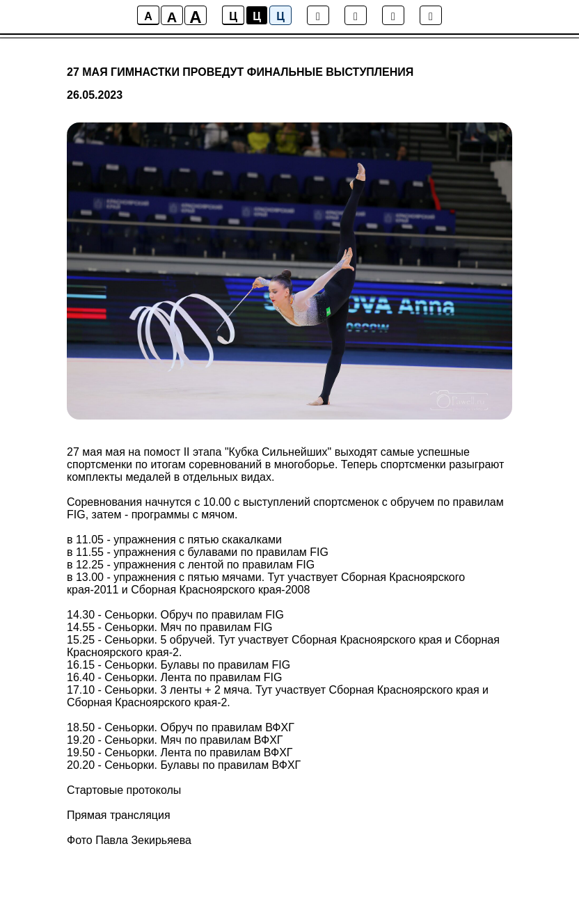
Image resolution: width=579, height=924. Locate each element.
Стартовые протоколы (124, 790)
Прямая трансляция (119, 815)
